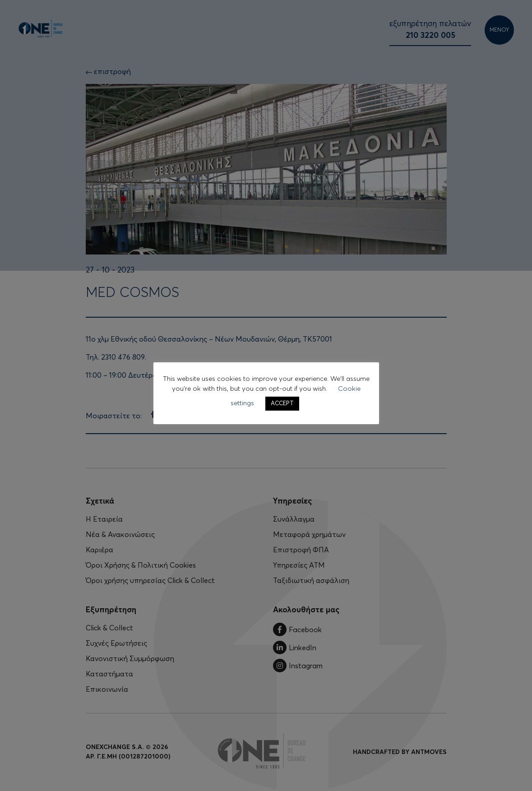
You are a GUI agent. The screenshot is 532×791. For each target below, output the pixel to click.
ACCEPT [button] (282, 404)
